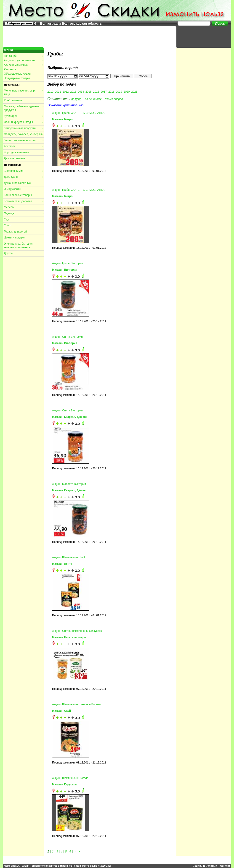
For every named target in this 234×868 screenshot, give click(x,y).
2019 (119, 92)
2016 (96, 92)
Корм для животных (24, 152)
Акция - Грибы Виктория (67, 263)
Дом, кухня (24, 177)
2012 (66, 92)
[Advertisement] (202, 37)
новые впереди (115, 99)
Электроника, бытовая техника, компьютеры (18, 246)
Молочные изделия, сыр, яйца (24, 92)
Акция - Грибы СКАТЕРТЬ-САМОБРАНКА (78, 113)
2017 (104, 92)
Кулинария (24, 116)
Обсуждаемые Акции (17, 74)
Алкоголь (24, 146)
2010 (50, 92)
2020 (127, 92)
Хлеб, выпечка (24, 100)
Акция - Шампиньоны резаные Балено (76, 704)
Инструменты (12, 189)
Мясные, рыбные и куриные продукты (24, 108)
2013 (73, 92)
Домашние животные (17, 183)
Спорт (8, 225)
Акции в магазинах (24, 65)
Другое (8, 253)
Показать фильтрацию (65, 105)
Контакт (225, 866)
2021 (134, 92)
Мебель (9, 207)
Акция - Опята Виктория (67, 337)
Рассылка (10, 69)
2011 (58, 92)
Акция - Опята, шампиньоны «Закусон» (77, 631)
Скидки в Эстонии (205, 866)
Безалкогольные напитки (24, 140)
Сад (6, 220)
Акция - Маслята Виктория (69, 484)
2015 (89, 92)
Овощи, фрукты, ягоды (24, 122)
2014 (81, 92)
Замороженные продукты (24, 128)
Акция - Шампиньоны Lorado (70, 778)
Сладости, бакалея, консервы (24, 134)
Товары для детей (15, 232)
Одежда (24, 213)
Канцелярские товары (18, 195)
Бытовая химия (24, 171)
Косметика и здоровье (24, 201)
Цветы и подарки (15, 238)
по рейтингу (93, 99)
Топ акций (24, 56)
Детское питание (15, 158)
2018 (111, 92)
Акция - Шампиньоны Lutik (69, 557)
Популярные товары (17, 78)
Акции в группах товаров (24, 60)
